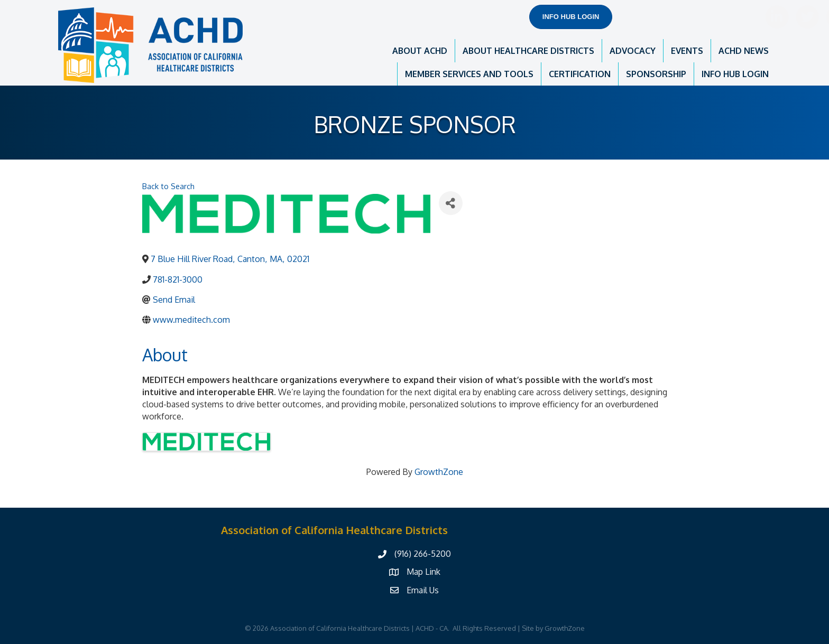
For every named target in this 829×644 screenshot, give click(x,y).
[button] (571, 17)
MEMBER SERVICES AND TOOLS (469, 74)
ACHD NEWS (744, 51)
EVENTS (687, 51)
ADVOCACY (633, 51)
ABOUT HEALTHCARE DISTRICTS (528, 51)
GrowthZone (439, 472)
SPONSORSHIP (656, 74)
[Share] (451, 203)
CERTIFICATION (580, 74)
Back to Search (168, 186)
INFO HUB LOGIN (735, 74)
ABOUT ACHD (420, 51)
